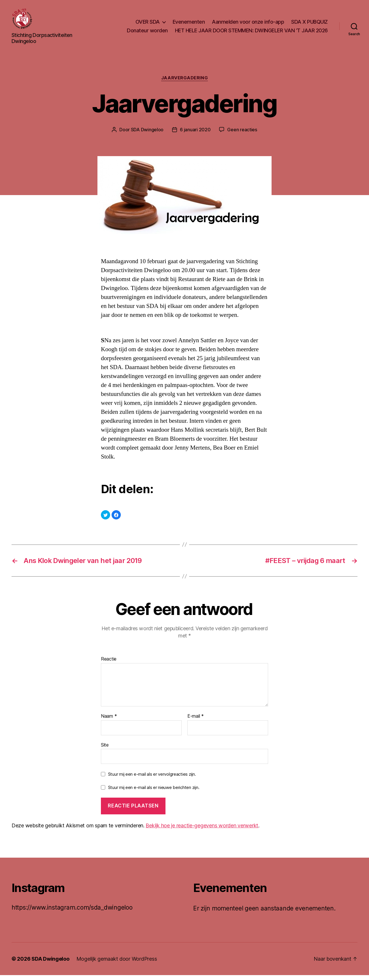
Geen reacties (242, 134)
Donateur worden (147, 33)
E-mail (196, 721)
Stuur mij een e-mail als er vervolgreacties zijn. (152, 779)
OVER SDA (148, 24)
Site (105, 749)
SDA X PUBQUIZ (309, 24)
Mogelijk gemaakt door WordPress (117, 964)
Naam (109, 721)
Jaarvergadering (184, 83)
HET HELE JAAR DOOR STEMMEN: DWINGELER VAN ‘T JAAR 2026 (251, 33)
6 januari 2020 (195, 134)
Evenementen (189, 24)
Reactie (109, 664)
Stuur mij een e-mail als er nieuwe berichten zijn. (154, 792)
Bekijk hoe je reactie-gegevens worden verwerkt (202, 830)
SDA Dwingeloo (147, 134)
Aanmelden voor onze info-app (248, 24)
